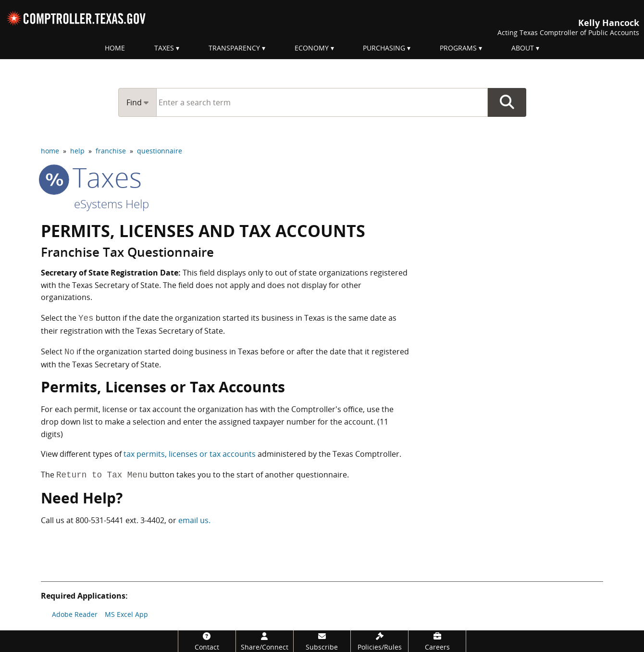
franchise (111, 151)
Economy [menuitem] (312, 48)
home (50, 151)
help (77, 151)
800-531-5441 (99, 520)
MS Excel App (126, 614)
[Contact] (207, 641)
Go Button (507, 102)
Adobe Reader (75, 614)
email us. (194, 520)
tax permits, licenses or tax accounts (190, 454)
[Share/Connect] (265, 641)
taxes (91, 177)
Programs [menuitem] (458, 48)
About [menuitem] (523, 48)
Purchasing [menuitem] (384, 48)
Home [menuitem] (115, 48)
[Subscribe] (322, 641)
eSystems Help (111, 204)
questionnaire (160, 151)
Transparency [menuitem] (234, 48)
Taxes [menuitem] (164, 48)
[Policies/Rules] (379, 641)
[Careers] (437, 641)
